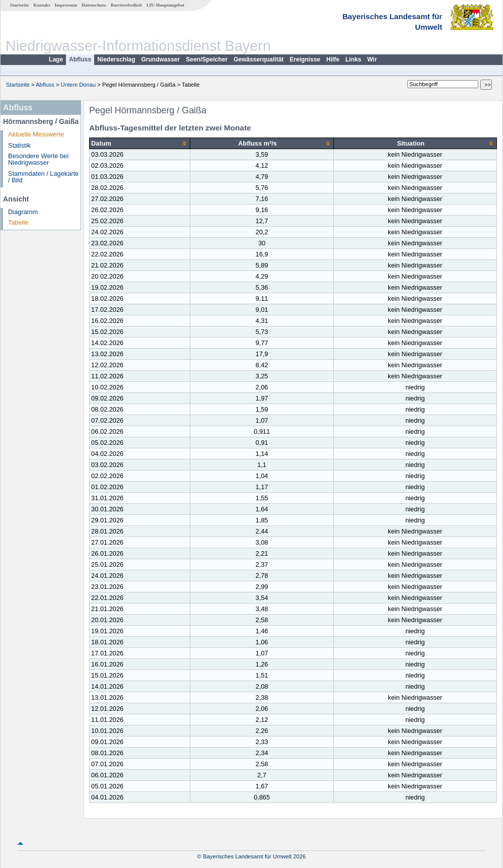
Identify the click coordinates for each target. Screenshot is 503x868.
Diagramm (23, 212)
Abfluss (80, 59)
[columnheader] (140, 144)
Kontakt (42, 5)
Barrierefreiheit (126, 5)
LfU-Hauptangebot (165, 5)
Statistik (19, 145)
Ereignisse (305, 59)
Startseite (19, 5)
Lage (56, 59)
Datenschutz (94, 5)
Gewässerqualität (259, 59)
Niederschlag (116, 59)
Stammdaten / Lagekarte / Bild (43, 177)
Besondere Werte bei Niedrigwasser (38, 159)
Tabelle (18, 222)
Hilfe (333, 59)
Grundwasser (161, 59)
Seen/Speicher (207, 59)
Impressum (66, 5)
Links (353, 59)
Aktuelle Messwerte (36, 134)
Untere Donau (79, 85)
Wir (372, 59)
